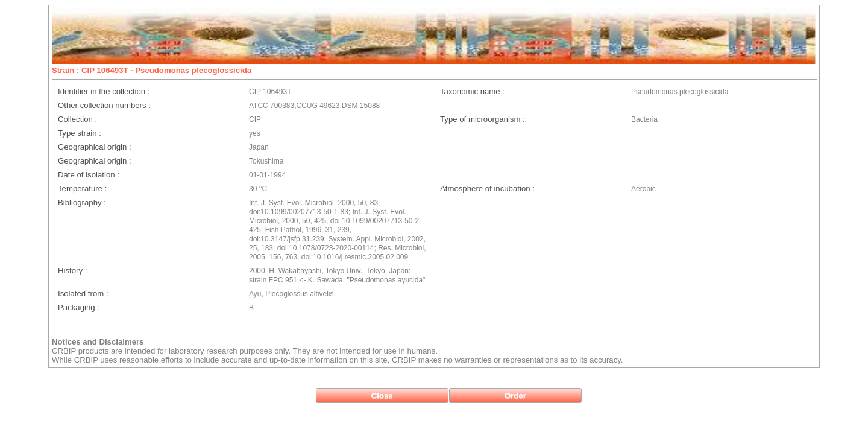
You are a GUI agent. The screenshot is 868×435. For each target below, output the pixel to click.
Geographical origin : (95, 147)
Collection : (77, 119)
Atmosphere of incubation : (487, 189)
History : (72, 271)
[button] (382, 395)
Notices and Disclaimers (98, 342)
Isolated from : (83, 294)
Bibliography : (82, 202)
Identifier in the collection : (104, 91)
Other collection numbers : (104, 105)
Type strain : (80, 133)
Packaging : (79, 307)
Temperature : (82, 189)
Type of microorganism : (483, 119)
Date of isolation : (89, 175)
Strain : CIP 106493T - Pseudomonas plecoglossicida (152, 70)
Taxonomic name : (472, 91)
